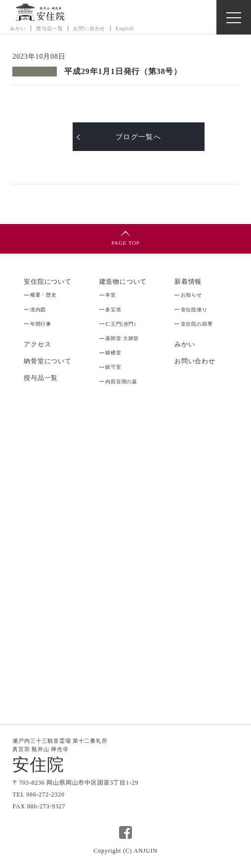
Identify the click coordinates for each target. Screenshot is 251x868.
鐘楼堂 (113, 353)
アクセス (37, 344)
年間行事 (41, 324)
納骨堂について (48, 361)
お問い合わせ (89, 28)
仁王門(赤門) (121, 324)
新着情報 (188, 282)
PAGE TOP (125, 243)
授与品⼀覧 (49, 28)
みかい (18, 28)
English (125, 28)
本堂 (111, 295)
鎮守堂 (113, 367)
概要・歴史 (43, 295)
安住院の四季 (197, 324)
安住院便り (194, 310)
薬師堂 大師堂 (122, 338)
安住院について (48, 282)
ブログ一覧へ (138, 137)
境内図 (38, 310)
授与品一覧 (41, 378)
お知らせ (191, 295)
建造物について (123, 282)
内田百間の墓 (121, 382)
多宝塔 (113, 310)
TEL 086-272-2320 (38, 794)
